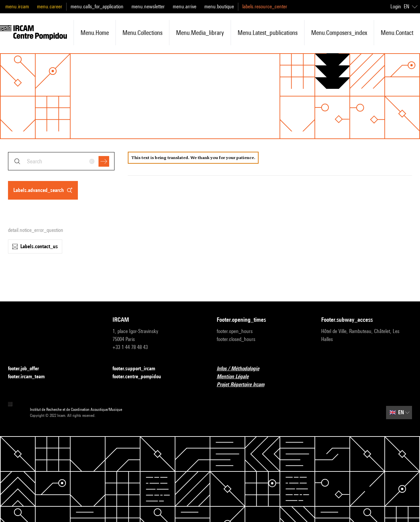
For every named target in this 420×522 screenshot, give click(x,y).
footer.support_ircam (138, 369)
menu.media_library (200, 33)
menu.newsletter (148, 6)
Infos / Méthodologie (242, 369)
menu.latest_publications (268, 33)
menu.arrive (185, 6)
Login (396, 6)
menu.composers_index (339, 33)
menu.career (50, 6)
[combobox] (61, 161)
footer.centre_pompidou (141, 377)
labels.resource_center (265, 6)
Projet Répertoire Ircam (244, 385)
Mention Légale (237, 377)
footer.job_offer (27, 369)
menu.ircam (17, 6)
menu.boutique (219, 6)
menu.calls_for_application (97, 6)
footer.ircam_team (30, 377)
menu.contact (397, 33)
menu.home (95, 33)
